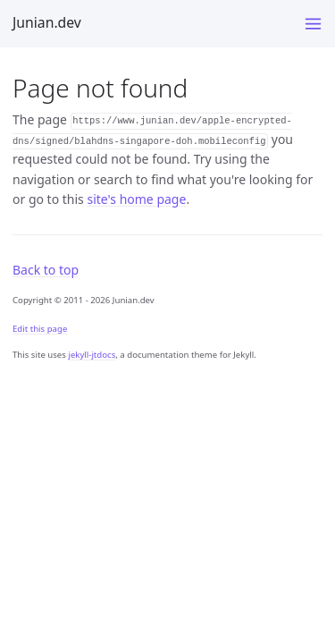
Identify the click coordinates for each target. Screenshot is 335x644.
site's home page (136, 199)
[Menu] (313, 24)
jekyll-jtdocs (92, 355)
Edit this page (40, 329)
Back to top (46, 270)
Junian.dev (47, 22)
